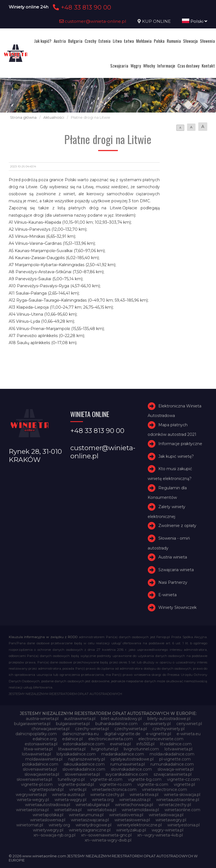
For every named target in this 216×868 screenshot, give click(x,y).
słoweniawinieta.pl (34, 779)
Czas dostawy (188, 66)
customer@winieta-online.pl (93, 21)
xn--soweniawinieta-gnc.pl (106, 835)
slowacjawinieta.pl (42, 774)
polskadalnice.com (40, 764)
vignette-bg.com (145, 779)
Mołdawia (144, 41)
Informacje (166, 66)
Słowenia (207, 41)
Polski (195, 21)
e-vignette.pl (158, 734)
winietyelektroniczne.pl (139, 825)
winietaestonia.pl (32, 810)
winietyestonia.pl (184, 825)
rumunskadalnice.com (172, 764)
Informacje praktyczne (180, 444)
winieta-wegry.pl (33, 800)
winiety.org (59, 825)
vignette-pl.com (37, 784)
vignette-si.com (153, 784)
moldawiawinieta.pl (44, 759)
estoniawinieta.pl (41, 744)
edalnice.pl (72, 739)
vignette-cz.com (183, 779)
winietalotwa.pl (102, 810)
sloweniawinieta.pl (82, 774)
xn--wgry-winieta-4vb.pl (160, 835)
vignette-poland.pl (76, 784)
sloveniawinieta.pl (40, 769)
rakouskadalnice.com (84, 764)
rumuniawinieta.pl (128, 764)
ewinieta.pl (120, 744)
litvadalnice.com (176, 744)
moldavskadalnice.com (172, 754)
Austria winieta (173, 557)
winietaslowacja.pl (166, 815)
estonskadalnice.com (84, 744)
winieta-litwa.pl (144, 795)
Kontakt (208, 66)
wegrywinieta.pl (31, 795)
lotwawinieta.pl (36, 754)
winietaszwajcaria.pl (90, 820)
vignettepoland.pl (46, 790)
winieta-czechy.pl (107, 795)
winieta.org (103, 800)
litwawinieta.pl (72, 749)
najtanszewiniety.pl (86, 759)
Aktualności (54, 117)
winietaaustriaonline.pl (178, 800)
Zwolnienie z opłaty (177, 526)
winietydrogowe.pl (94, 825)
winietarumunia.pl (86, 815)
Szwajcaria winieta (176, 570)
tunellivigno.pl (71, 779)
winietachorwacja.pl (134, 805)
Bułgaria (75, 41)
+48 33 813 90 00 (81, 7)
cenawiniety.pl (157, 724)
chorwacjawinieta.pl (50, 729)
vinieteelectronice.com (165, 790)
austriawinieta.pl (80, 719)
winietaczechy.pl (175, 805)
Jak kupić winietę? (176, 456)
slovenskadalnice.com (84, 769)
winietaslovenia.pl (126, 815)
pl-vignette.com (175, 759)
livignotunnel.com (141, 749)
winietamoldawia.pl (140, 810)
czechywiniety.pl (168, 729)
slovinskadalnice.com (131, 769)
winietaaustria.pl (135, 800)
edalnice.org (45, 739)
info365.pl (145, 744)
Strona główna (23, 117)
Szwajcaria (119, 66)
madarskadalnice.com (123, 754)
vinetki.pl (78, 790)
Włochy (149, 66)
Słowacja (190, 41)
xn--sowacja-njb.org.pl (54, 835)
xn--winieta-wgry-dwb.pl (108, 840)
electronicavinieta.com (111, 739)
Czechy (90, 41)
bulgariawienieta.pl (32, 724)
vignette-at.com (106, 779)
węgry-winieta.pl (167, 830)
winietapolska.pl (48, 815)
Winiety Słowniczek (177, 607)
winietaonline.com (182, 810)
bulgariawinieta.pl (73, 724)
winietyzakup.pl (131, 830)
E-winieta (167, 595)
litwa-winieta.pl (38, 749)
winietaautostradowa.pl (48, 805)
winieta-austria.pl (68, 795)
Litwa (117, 41)
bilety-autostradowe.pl (169, 719)
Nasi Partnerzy (173, 582)
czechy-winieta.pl (92, 729)
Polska (159, 41)
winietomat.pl (30, 825)
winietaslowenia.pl (48, 820)
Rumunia (174, 41)
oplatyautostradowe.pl (132, 759)
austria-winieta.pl (42, 719)
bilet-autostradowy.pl (121, 719)
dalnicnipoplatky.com (36, 734)
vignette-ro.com (116, 784)
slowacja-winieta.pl (175, 769)
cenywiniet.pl (189, 724)
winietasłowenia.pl (132, 820)
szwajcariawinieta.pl (173, 774)
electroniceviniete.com (161, 739)
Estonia (104, 41)
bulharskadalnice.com (116, 724)
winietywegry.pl (48, 830)
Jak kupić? (43, 41)
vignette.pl (184, 784)
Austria (60, 41)
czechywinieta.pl (131, 729)
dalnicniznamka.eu (81, 734)
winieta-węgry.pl (70, 800)
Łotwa (129, 41)
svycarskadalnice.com (127, 774)
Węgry (136, 66)
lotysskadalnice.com (76, 754)
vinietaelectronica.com (114, 790)
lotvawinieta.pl (178, 749)
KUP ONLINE (156, 21)
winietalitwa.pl (68, 810)
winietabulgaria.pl (93, 805)
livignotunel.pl (105, 749)
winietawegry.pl (171, 820)
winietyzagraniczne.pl (90, 830)
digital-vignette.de (122, 734)
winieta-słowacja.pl (182, 795)
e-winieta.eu (189, 734)
